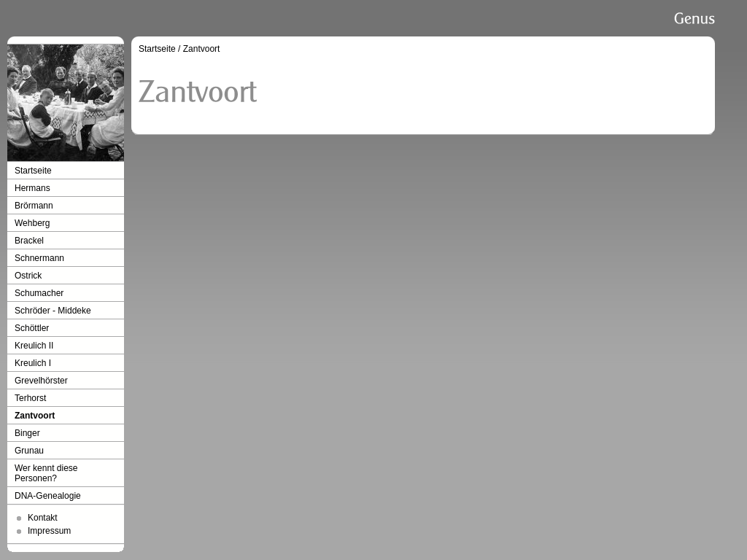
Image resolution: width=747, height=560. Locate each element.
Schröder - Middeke (53, 311)
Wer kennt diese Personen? (46, 473)
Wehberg (32, 223)
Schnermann (39, 258)
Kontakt (43, 518)
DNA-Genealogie (48, 496)
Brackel (29, 241)
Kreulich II (34, 346)
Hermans (32, 188)
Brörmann (34, 206)
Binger (27, 433)
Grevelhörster (41, 381)
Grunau (29, 451)
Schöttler (32, 328)
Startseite (33, 171)
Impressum (49, 531)
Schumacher (39, 293)
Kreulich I (33, 363)
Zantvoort (35, 416)
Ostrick (28, 276)
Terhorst (30, 398)
